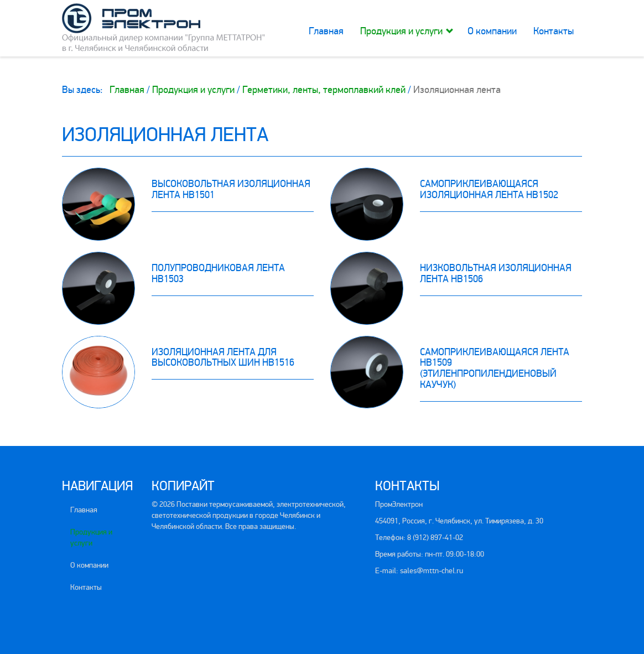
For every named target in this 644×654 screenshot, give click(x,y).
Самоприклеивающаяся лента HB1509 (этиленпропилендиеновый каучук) (495, 368)
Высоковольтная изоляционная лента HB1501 (231, 189)
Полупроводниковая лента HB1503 (218, 273)
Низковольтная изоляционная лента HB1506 (496, 273)
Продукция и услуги (401, 31)
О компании (492, 31)
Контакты (554, 31)
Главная (326, 31)
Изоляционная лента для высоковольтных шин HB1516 (223, 357)
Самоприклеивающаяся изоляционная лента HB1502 (489, 189)
